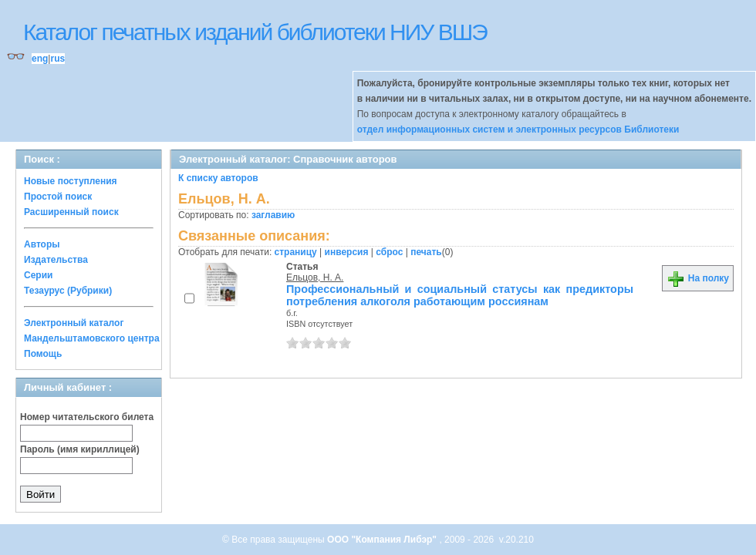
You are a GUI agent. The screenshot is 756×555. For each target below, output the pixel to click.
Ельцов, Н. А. (315, 277)
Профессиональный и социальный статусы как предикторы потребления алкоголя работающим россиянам (460, 295)
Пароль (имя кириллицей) (80, 449)
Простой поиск (58, 197)
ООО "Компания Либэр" (383, 540)
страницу (296, 252)
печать (426, 252)
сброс (389, 252)
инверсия (347, 252)
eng (40, 59)
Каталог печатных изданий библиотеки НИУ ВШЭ (255, 32)
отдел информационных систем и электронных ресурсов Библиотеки (518, 129)
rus (57, 59)
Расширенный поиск (71, 212)
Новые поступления (71, 181)
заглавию (273, 215)
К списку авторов (218, 178)
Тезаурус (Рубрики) (68, 291)
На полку (698, 278)
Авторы (42, 244)
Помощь (43, 354)
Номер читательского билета (87, 417)
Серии (38, 275)
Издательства (56, 260)
